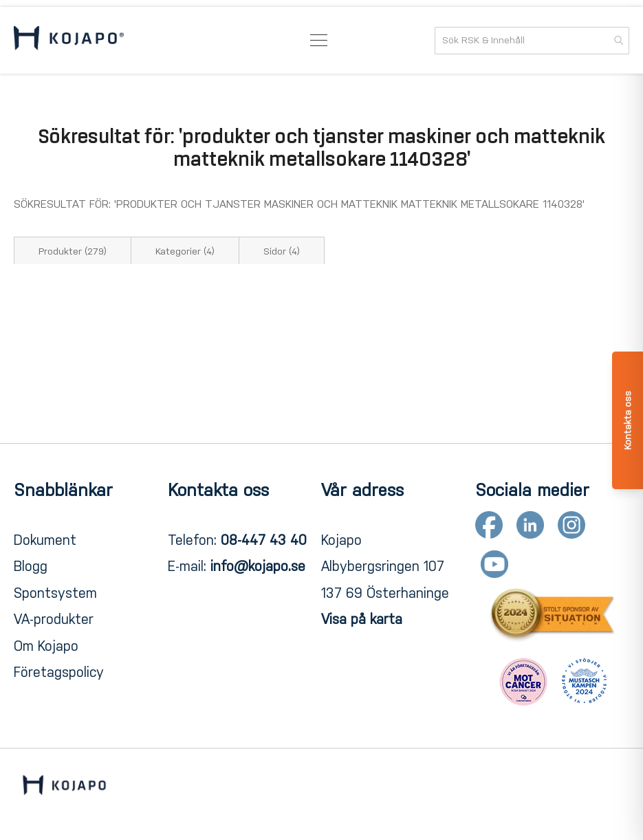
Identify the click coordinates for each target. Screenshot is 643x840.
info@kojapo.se (258, 566)
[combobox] (532, 41)
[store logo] (69, 41)
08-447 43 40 (264, 540)
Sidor (282, 251)
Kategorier (185, 251)
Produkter (73, 251)
